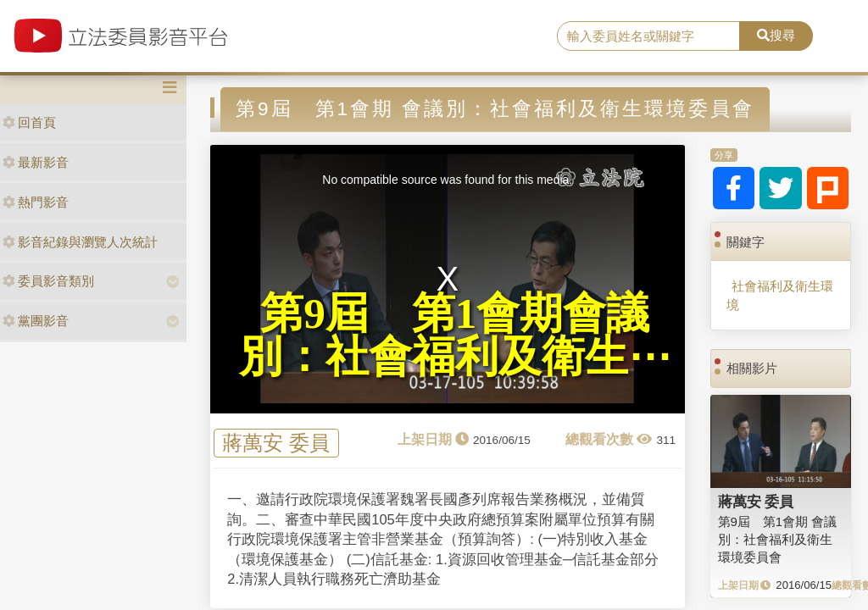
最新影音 (36, 162)
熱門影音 (36, 202)
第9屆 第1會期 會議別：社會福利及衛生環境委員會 (778, 540)
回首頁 (29, 122)
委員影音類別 (48, 281)
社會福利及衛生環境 (780, 295)
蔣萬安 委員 (276, 444)
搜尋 (776, 35)
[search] (648, 36)
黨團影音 (36, 321)
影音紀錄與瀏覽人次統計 (80, 242)
